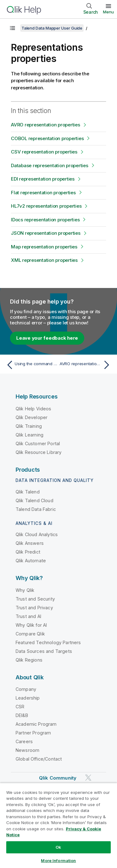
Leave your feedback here (47, 338)
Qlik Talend (28, 492)
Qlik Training (29, 426)
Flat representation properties (43, 193)
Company (26, 689)
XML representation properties (44, 260)
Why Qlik (25, 590)
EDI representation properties (43, 179)
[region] (58, 825)
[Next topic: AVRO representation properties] (86, 365)
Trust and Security (35, 599)
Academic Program (36, 724)
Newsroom (27, 750)
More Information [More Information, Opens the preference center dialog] (58, 861)
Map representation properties (44, 247)
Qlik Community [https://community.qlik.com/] (58, 778)
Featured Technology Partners (48, 642)
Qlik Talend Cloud (34, 500)
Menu (108, 12)
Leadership (28, 698)
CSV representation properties (44, 152)
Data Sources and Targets (44, 651)
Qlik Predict (28, 552)
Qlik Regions (29, 660)
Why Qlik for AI (31, 625)
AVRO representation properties (46, 125)
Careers (24, 741)
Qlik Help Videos (34, 409)
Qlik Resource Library (39, 452)
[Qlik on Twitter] (88, 778)
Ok (58, 847)
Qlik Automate (31, 561)
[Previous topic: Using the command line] (31, 365)
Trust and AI (28, 616)
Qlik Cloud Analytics (37, 534)
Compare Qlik (30, 634)
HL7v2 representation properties (46, 206)
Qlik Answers (30, 543)
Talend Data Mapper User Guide (52, 28)
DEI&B (22, 715)
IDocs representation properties (45, 220)
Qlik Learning (29, 435)
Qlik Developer (32, 417)
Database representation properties (50, 165)
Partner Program (33, 733)
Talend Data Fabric (36, 509)
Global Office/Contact (39, 759)
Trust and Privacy (34, 608)
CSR (20, 707)
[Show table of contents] (12, 28)
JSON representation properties (46, 233)
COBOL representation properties (47, 138)
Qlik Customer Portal (38, 443)
